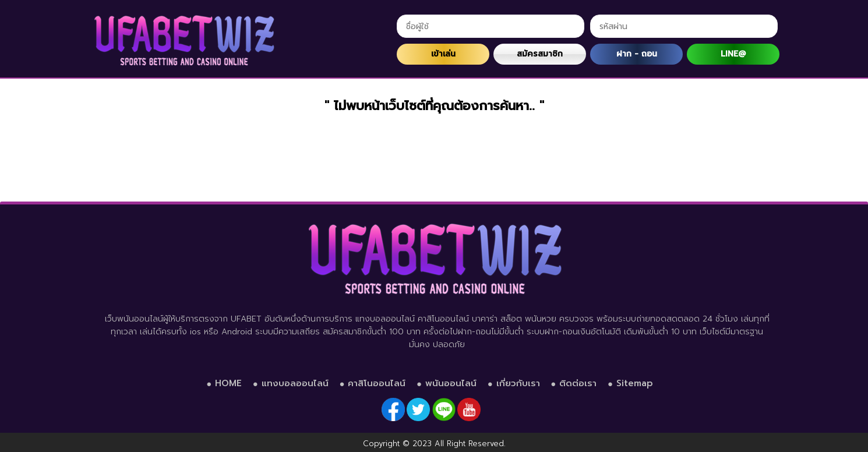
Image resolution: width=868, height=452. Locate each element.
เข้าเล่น (443, 54)
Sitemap (635, 383)
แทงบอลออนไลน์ (295, 383)
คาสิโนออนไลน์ (377, 383)
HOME (228, 383)
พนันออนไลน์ (451, 383)
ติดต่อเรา (578, 383)
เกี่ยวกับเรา (518, 383)
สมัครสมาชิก (540, 54)
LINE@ (733, 54)
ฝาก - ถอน (637, 54)
